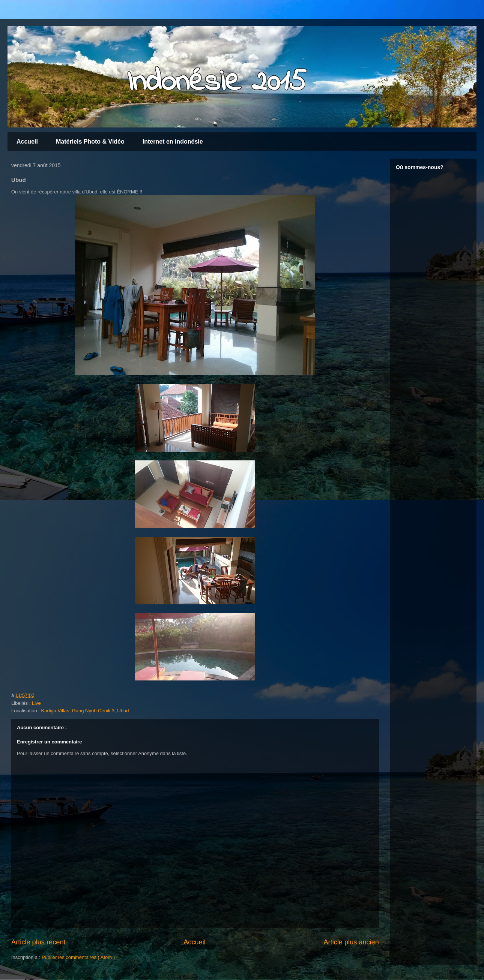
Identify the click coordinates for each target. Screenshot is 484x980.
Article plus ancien (351, 942)
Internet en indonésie (173, 142)
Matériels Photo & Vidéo (90, 142)
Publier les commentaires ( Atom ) (78, 957)
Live (36, 703)
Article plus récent (38, 942)
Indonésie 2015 (217, 83)
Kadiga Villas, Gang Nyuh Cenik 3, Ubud (85, 711)
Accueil (27, 142)
